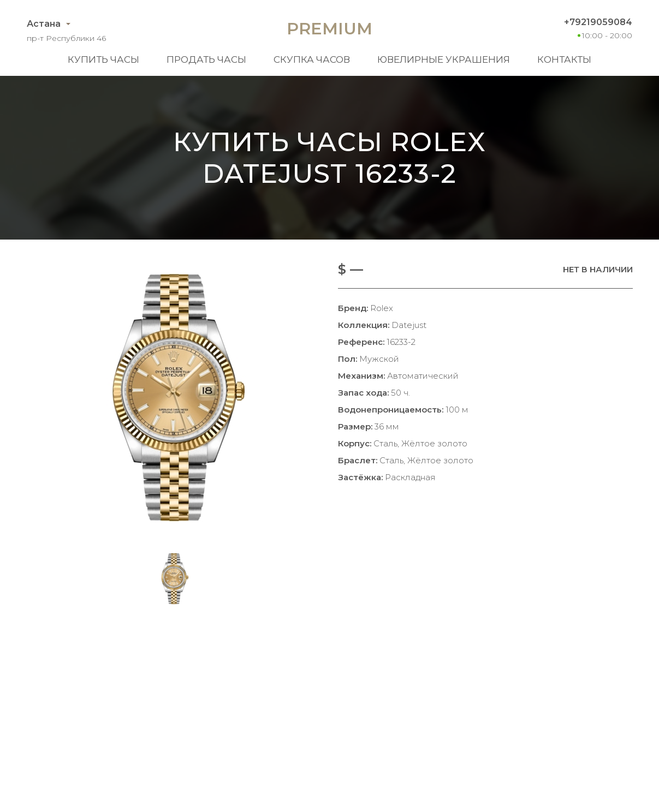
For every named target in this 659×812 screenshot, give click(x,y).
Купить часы (103, 59)
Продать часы (206, 59)
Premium (329, 29)
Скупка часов (312, 59)
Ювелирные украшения (444, 59)
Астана (44, 24)
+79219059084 (598, 22)
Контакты (564, 59)
